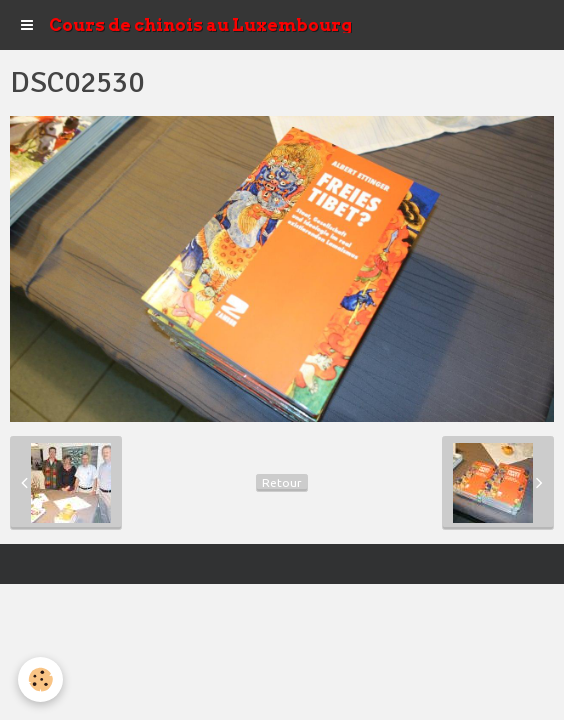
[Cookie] (40, 679)
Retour (282, 482)
